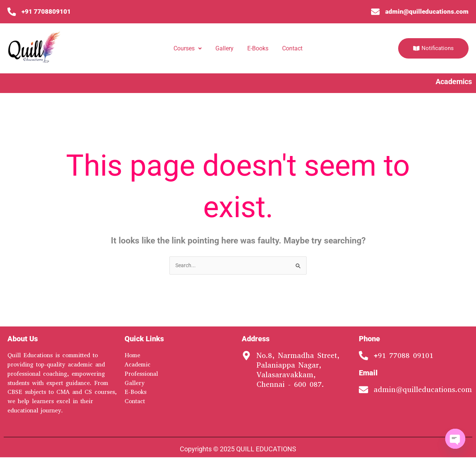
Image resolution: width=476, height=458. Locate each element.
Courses (188, 48)
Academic (138, 365)
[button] (188, 49)
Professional (141, 374)
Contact (292, 48)
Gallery (224, 48)
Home (132, 356)
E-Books (258, 48)
